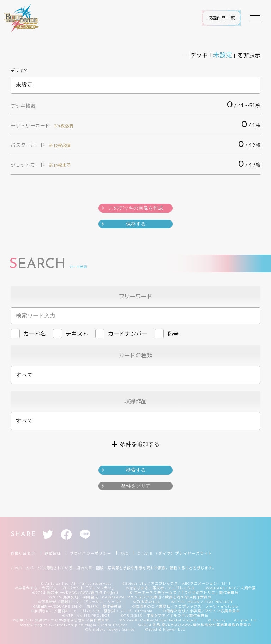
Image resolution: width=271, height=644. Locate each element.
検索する (136, 470)
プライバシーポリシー (91, 553)
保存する (136, 224)
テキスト (71, 334)
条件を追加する (140, 444)
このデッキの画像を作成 (136, 208)
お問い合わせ (23, 553)
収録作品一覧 (221, 18)
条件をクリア (136, 486)
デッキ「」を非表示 (225, 55)
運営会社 (53, 553)
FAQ (125, 553)
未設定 (135, 85)
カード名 (28, 334)
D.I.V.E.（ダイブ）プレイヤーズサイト (175, 553)
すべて (24, 375)
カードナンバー (121, 334)
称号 (167, 334)
